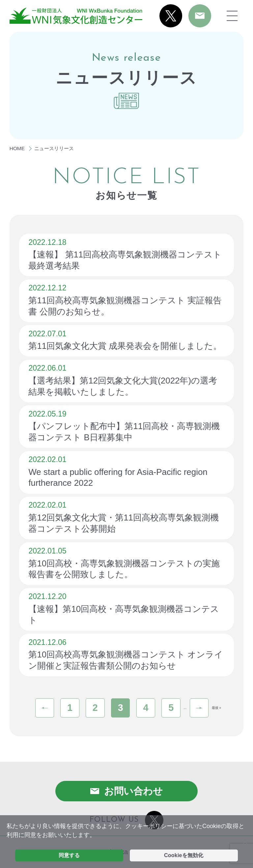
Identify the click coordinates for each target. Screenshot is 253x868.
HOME (17, 148)
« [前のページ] (45, 708)
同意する (69, 855)
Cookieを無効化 (184, 855)
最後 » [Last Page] (216, 708)
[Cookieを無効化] (245, 842)
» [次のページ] (199, 708)
